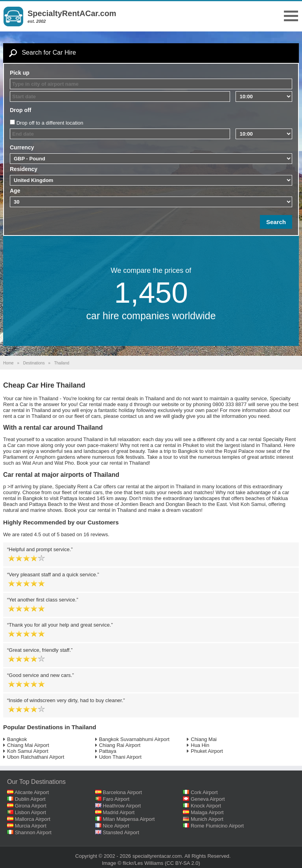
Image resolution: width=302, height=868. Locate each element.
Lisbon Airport (31, 812)
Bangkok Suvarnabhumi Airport (134, 739)
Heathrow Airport (122, 806)
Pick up (20, 73)
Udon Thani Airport (120, 757)
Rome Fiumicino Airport (217, 826)
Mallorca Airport (33, 819)
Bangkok (17, 739)
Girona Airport (31, 806)
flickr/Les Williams (143, 863)
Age (15, 191)
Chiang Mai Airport (28, 745)
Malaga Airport (207, 812)
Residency (24, 169)
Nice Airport (116, 826)
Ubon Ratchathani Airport (36, 757)
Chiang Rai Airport (120, 745)
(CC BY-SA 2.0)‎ (182, 863)
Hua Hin (200, 745)
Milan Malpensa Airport (129, 819)
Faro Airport (116, 799)
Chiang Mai (204, 739)
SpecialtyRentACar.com (72, 13)
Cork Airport (204, 792)
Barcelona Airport (122, 792)
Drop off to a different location (50, 123)
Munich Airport (207, 819)
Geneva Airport (208, 799)
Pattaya (108, 751)
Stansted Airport (121, 832)
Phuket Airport (207, 751)
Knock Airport (206, 806)
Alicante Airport (32, 792)
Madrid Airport (119, 812)
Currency (22, 147)
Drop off (20, 110)
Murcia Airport (31, 826)
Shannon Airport (33, 832)
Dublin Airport (30, 799)
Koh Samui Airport (28, 751)
